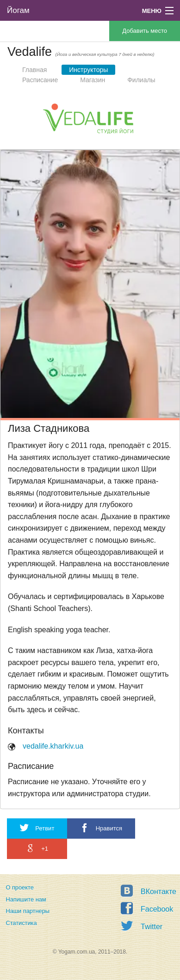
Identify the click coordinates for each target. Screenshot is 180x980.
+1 (37, 848)
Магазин (93, 80)
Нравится (101, 828)
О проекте (19, 887)
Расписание (40, 80)
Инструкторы (88, 70)
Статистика (21, 923)
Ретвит (37, 828)
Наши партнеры (28, 911)
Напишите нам (26, 899)
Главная (34, 70)
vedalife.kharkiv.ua (53, 746)
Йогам (18, 10)
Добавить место (145, 31)
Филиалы (141, 80)
